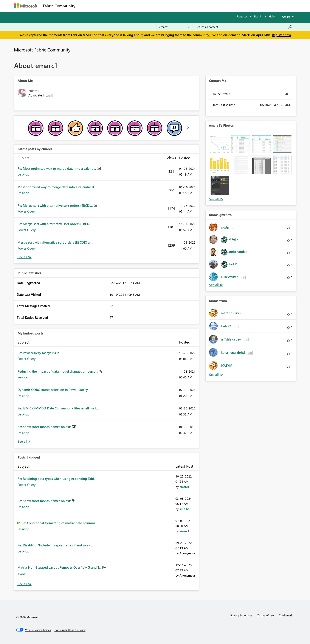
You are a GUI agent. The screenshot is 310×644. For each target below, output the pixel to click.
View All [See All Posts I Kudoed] (25, 584)
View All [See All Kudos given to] (216, 285)
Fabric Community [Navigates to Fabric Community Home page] (59, 6)
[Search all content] (244, 27)
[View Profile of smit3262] (186, 509)
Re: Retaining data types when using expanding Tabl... (57, 479)
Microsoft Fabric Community (42, 50)
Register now (281, 35)
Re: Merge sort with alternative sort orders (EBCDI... (56, 205)
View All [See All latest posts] (25, 257)
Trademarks (286, 615)
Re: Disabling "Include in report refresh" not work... (55, 545)
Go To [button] (286, 16)
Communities (141, 6)
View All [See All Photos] (216, 199)
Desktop (23, 174)
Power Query (26, 211)
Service (22, 377)
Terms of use (266, 615)
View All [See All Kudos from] (216, 375)
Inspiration (104, 6)
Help (272, 16)
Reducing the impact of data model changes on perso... (58, 371)
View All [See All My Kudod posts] (25, 441)
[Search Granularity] (174, 27)
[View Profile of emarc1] (184, 487)
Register (242, 16)
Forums (85, 6)
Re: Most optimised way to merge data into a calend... (57, 168)
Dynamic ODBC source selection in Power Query (53, 390)
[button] (219, 144)
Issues (22, 573)
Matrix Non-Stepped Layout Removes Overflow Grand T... (60, 567)
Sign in (258, 16)
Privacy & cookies (241, 615)
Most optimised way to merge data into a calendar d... (57, 187)
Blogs (160, 6)
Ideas (122, 6)
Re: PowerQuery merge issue (38, 353)
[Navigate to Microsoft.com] (26, 6)
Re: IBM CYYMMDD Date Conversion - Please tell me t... (58, 408)
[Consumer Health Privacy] (70, 630)
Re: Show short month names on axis (45, 427)
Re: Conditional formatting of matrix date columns (58, 523)
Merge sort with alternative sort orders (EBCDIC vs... (55, 242)
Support (195, 6)
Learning (177, 6)
